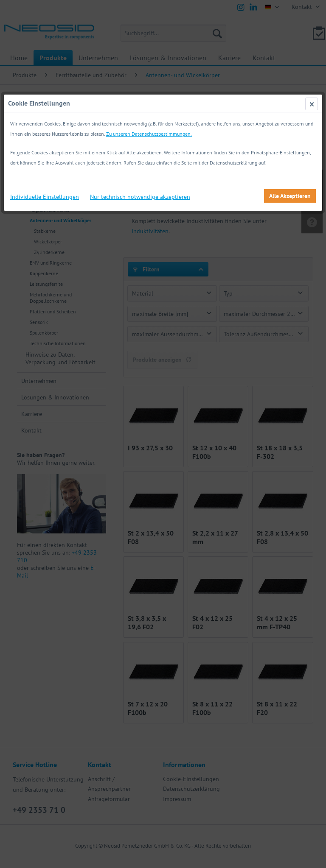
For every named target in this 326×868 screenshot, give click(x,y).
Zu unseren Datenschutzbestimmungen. (149, 134)
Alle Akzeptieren (290, 196)
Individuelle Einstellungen (45, 197)
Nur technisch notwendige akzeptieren (140, 197)
